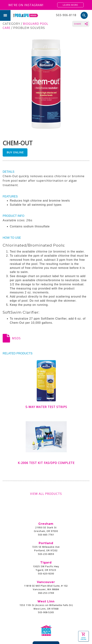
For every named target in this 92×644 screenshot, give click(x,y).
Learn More (70, 5)
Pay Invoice (46, 607)
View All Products (46, 494)
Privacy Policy (50, 635)
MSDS (16, 338)
